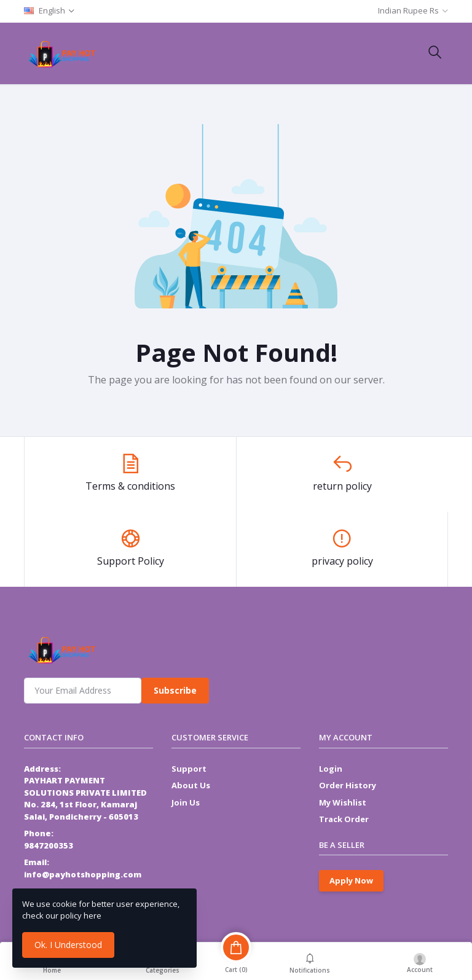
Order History (348, 785)
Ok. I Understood (68, 945)
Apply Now (351, 880)
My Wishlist (343, 802)
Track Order (344, 819)
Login (331, 769)
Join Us (186, 802)
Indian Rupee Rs (408, 10)
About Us (191, 785)
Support (189, 769)
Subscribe (175, 690)
